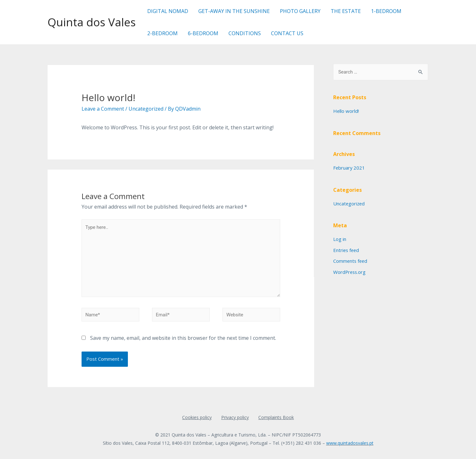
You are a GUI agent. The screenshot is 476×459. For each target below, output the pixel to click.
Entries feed (347, 249)
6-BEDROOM (203, 33)
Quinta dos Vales (92, 22)
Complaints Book (276, 418)
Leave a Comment (103, 109)
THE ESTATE (346, 11)
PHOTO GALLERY (300, 11)
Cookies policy (197, 418)
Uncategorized (146, 109)
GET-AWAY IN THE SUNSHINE (234, 11)
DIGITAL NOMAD (168, 11)
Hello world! (346, 111)
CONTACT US (287, 33)
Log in (340, 238)
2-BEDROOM (162, 33)
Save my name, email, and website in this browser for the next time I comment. (183, 339)
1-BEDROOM (386, 11)
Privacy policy (235, 418)
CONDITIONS (245, 33)
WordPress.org (350, 270)
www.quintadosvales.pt (350, 444)
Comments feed (351, 260)
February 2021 (349, 167)
